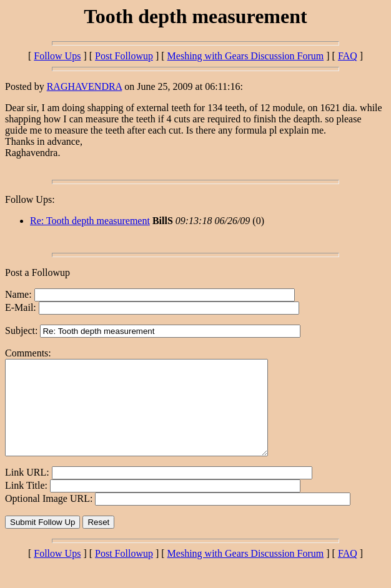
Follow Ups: (30, 199)
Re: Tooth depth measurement (90, 221)
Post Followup (124, 56)
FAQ (348, 56)
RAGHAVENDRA (85, 86)
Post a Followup (37, 272)
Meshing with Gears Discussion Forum (246, 56)
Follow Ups (57, 56)
